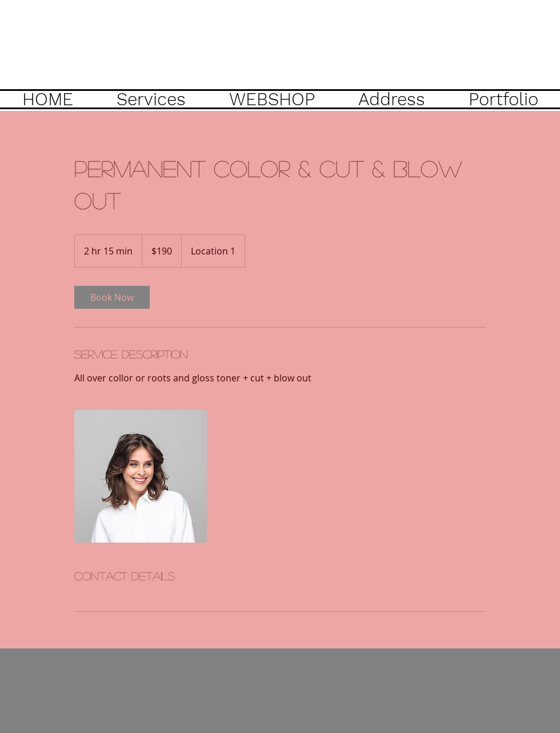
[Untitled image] (141, 476)
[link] (112, 297)
